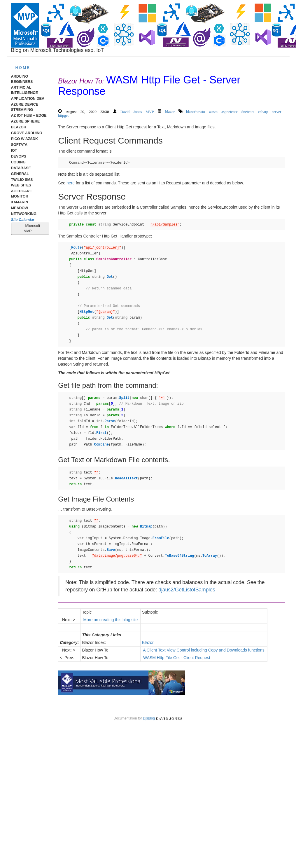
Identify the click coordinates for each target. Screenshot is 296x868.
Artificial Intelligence (24, 90)
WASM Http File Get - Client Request (177, 658)
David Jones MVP (137, 111)
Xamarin (20, 202)
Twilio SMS (22, 180)
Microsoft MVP (30, 228)
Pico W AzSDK (25, 139)
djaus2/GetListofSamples (187, 590)
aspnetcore (230, 111)
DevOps (19, 156)
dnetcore (248, 111)
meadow (20, 208)
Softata (19, 145)
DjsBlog (149, 718)
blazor (170, 111)
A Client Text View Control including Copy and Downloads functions (204, 650)
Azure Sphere (26, 121)
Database (21, 168)
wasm (213, 111)
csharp (263, 111)
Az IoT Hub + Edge (29, 116)
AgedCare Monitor (22, 194)
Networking (24, 214)
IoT (14, 151)
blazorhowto (196, 111)
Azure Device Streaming (25, 107)
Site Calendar (23, 220)
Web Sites (21, 185)
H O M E (22, 68)
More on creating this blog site (111, 620)
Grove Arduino (27, 133)
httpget (63, 115)
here (71, 183)
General (20, 174)
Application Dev (28, 99)
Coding (18, 162)
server (277, 111)
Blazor (19, 127)
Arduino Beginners (22, 79)
